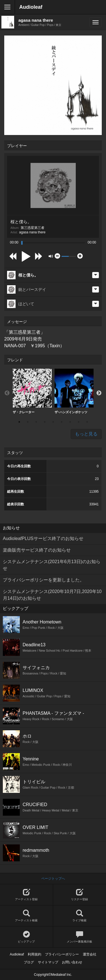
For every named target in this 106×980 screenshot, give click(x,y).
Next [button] (99, 393)
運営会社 (90, 954)
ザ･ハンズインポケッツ (74, 391)
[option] (32, 391)
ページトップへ (53, 879)
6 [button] (62, 422)
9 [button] (87, 422)
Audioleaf (31, 7)
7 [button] (70, 422)
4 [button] (45, 422)
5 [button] (53, 422)
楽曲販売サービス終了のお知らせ (37, 550)
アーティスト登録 (26, 895)
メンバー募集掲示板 (80, 937)
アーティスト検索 (26, 916)
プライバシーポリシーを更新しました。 (44, 580)
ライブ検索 (80, 916)
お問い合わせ (72, 962)
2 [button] (28, 422)
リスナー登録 (80, 895)
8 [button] (79, 422)
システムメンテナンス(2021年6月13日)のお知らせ (52, 565)
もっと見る (86, 434)
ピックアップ (26, 937)
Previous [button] (7, 393)
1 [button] (19, 422)
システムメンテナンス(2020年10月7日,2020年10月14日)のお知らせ (52, 595)
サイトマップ (48, 962)
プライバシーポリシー (62, 954)
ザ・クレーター (32, 391)
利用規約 (34, 954)
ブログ (29, 962)
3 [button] (36, 422)
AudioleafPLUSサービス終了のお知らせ (43, 538)
